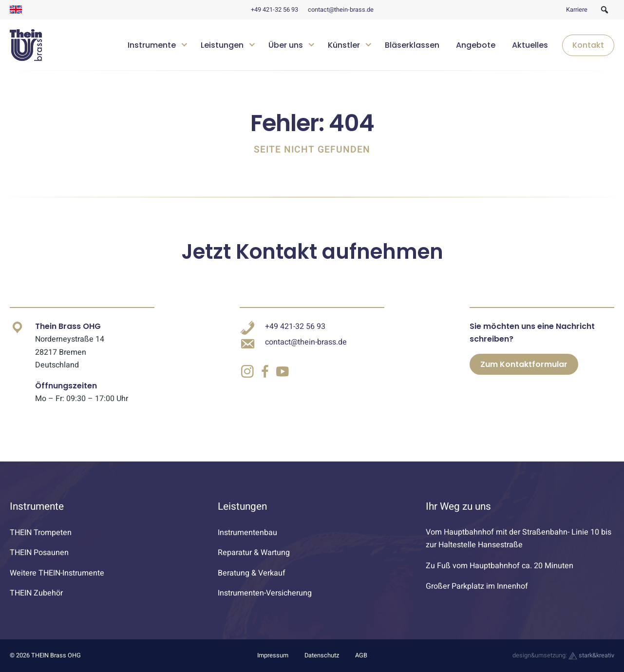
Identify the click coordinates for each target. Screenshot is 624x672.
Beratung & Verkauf (252, 573)
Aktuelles (530, 45)
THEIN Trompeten (41, 533)
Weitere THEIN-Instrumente (57, 573)
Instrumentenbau (247, 533)
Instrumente (152, 45)
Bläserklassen (412, 45)
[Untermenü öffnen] (184, 44)
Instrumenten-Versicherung (265, 593)
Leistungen (222, 45)
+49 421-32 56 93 (274, 10)
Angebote (476, 45)
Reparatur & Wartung (254, 553)
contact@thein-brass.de (341, 10)
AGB (361, 655)
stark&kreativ (591, 655)
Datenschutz (322, 655)
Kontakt (588, 45)
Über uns (286, 45)
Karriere (577, 10)
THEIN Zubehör (36, 593)
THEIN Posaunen (39, 553)
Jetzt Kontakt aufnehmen (312, 252)
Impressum (273, 655)
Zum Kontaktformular (524, 364)
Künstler (344, 45)
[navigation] (367, 45)
